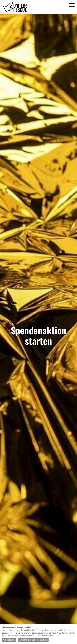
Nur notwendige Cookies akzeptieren (33, 640)
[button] (72, 6)
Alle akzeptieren (9, 640)
